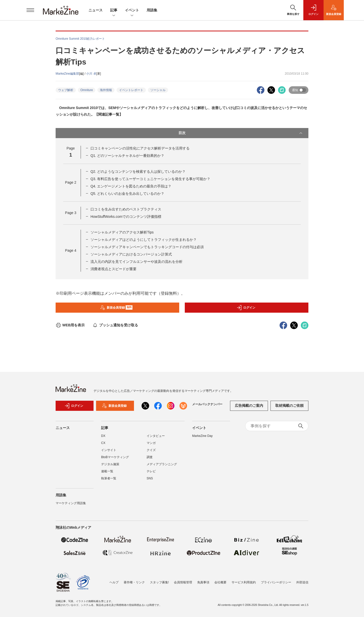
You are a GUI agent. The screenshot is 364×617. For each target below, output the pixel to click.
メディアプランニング (162, 464)
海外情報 (106, 90)
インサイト (109, 450)
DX (103, 436)
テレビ (151, 471)
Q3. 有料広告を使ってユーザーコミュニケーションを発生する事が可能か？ (150, 179)
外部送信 (302, 582)
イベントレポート (131, 90)
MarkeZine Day (202, 436)
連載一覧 (107, 471)
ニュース (96, 10)
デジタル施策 (110, 464)
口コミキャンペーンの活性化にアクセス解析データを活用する (140, 148)
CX (103, 443)
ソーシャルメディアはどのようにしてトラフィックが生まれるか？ (144, 240)
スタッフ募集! (159, 582)
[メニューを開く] (30, 10)
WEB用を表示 (70, 325)
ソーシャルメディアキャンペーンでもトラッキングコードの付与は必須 (147, 247)
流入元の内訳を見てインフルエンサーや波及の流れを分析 (136, 262)
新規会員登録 (116, 308)
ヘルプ (114, 582)
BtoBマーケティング (115, 457)
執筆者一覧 (109, 478)
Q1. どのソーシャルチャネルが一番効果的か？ (127, 156)
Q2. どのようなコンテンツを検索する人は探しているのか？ (138, 172)
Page (71, 182)
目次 (241, 133)
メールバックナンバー (207, 404)
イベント (132, 10)
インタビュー (156, 436)
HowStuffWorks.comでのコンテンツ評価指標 (126, 217)
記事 (114, 10)
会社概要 (220, 582)
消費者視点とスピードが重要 (113, 269)
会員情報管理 (183, 582)
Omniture (87, 90)
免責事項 (203, 582)
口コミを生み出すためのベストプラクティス (126, 209)
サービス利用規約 (244, 582)
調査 (150, 457)
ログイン (246, 308)
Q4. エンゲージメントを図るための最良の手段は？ (131, 186)
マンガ (151, 443)
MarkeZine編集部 (67, 74)
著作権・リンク (134, 582)
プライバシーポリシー (276, 582)
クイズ (151, 450)
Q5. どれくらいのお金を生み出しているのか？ (127, 194)
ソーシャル (158, 90)
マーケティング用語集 (71, 503)
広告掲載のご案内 (249, 406)
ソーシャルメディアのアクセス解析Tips (122, 232)
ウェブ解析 (66, 90)
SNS (150, 478)
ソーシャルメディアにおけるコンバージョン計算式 (131, 254)
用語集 (152, 10)
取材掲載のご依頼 (289, 406)
